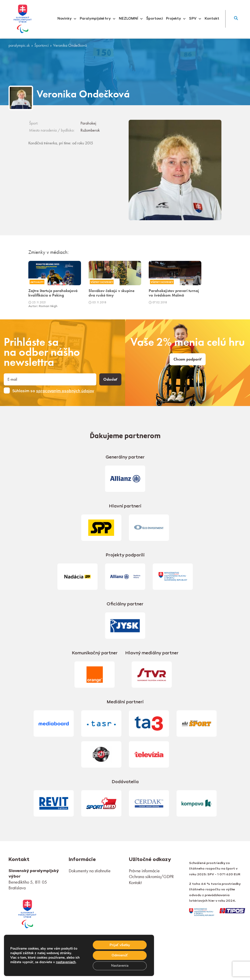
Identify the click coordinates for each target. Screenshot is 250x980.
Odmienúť (119, 955)
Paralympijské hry (98, 19)
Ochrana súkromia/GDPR (151, 876)
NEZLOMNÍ (131, 19)
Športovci (155, 19)
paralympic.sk (19, 45)
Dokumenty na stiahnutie (90, 871)
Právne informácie (144, 871)
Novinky (67, 19)
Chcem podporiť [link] (188, 359)
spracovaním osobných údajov (65, 391)
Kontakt (212, 19)
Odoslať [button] (110, 379)
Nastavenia (119, 966)
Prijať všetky (119, 944)
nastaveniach (66, 962)
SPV (195, 19)
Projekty (176, 19)
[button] (236, 19)
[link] (27, 913)
